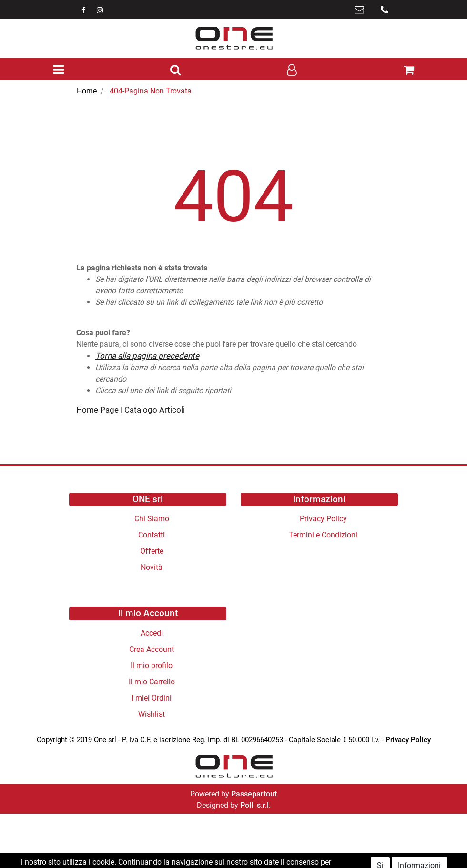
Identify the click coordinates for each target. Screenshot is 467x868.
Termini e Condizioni (323, 535)
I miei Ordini (152, 698)
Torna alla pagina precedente (147, 356)
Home (87, 91)
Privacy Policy (323, 519)
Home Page (98, 410)
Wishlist (152, 714)
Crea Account (152, 649)
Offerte (152, 551)
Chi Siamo (152, 519)
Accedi (152, 633)
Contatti (152, 535)
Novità (152, 567)
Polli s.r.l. (255, 805)
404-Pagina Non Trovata (151, 91)
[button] (175, 71)
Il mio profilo (152, 666)
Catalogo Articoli (155, 410)
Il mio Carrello (152, 682)
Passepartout (254, 794)
